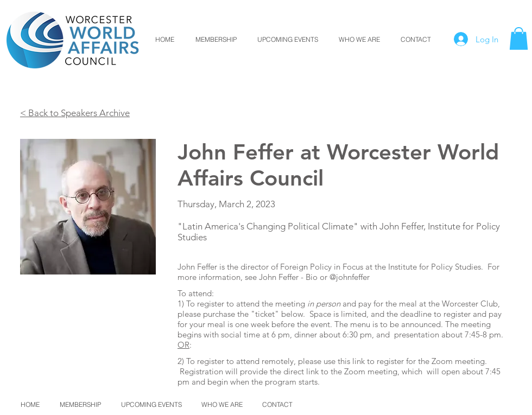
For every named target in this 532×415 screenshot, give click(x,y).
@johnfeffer (350, 277)
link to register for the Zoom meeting (419, 361)
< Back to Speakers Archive (75, 113)
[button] (519, 39)
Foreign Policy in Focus (322, 267)
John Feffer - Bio (288, 277)
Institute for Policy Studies (435, 267)
